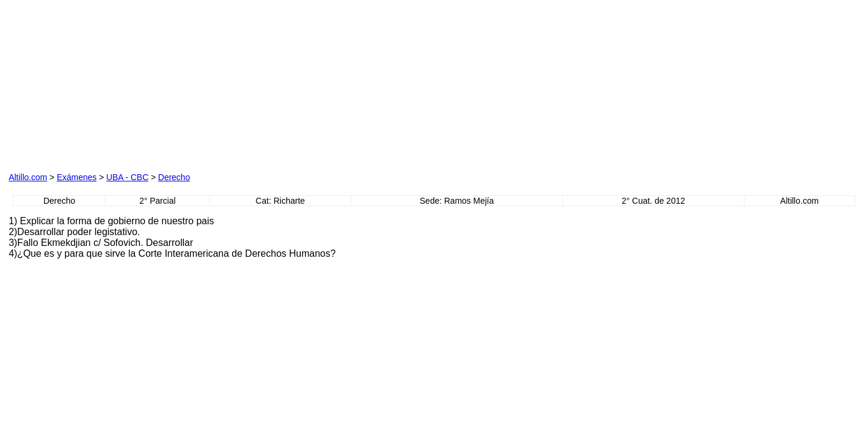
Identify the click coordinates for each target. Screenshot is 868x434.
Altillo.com (28, 177)
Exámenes (77, 177)
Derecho (174, 177)
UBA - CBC (127, 177)
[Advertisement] (146, 84)
